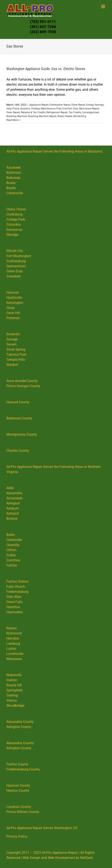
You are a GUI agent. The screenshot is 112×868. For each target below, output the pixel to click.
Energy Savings (95, 105)
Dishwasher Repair (60, 105)
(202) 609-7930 (43, 32)
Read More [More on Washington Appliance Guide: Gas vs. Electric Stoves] (12, 120)
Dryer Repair (78, 105)
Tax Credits (75, 112)
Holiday (35, 109)
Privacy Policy (17, 836)
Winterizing (80, 116)
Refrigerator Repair (57, 112)
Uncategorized (91, 112)
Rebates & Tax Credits (33, 112)
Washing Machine (17, 116)
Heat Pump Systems (18, 109)
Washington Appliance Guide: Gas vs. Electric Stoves (46, 69)
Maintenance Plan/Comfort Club (59, 109)
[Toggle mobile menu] (103, 6)
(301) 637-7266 (43, 27)
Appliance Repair (39, 105)
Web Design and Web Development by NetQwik (58, 858)
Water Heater (65, 116)
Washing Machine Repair (42, 116)
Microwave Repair (89, 109)
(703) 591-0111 (43, 22)
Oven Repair (13, 112)
